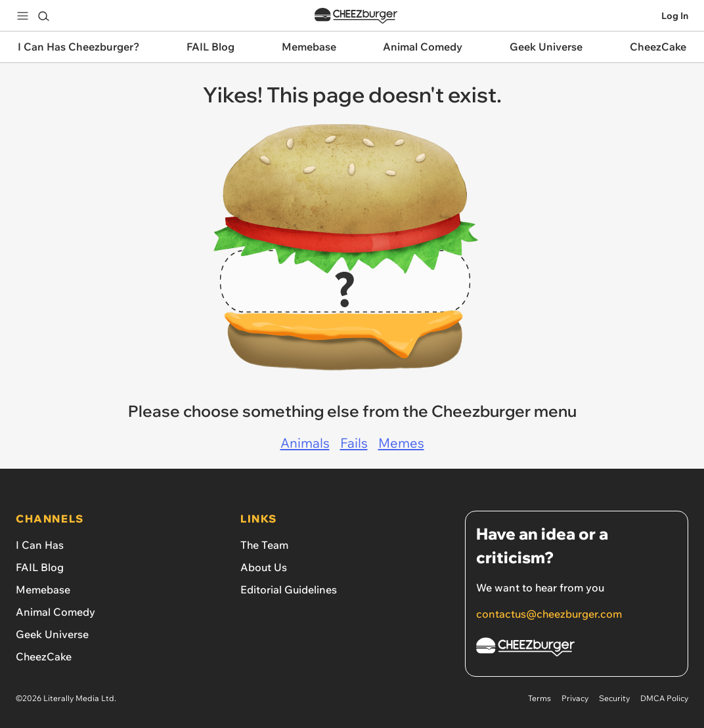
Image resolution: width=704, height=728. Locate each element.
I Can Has (40, 545)
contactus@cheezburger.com (549, 614)
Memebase (43, 589)
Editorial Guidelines (289, 589)
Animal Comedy (55, 612)
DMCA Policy (664, 698)
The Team (264, 545)
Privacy (575, 698)
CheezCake (44, 656)
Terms (539, 698)
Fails (354, 443)
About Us (264, 567)
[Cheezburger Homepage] (577, 649)
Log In (675, 16)
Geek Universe (52, 634)
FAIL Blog (40, 567)
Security (614, 698)
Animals (305, 443)
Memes (401, 443)
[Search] (43, 16)
